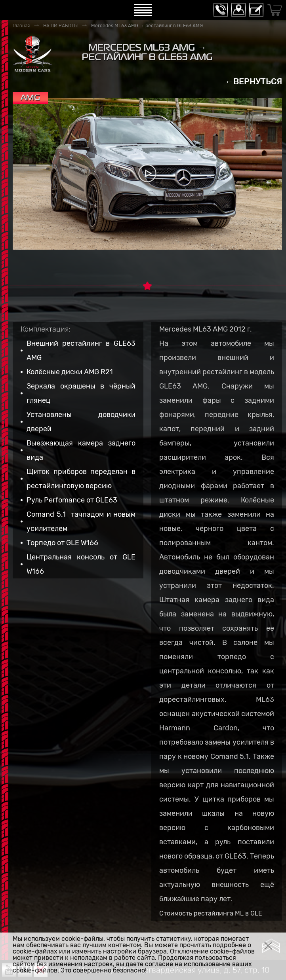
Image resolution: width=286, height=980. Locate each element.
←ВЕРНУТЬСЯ (254, 81)
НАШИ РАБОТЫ (60, 26)
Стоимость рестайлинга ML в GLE (211, 913)
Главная (21, 26)
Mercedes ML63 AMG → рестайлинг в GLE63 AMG (147, 26)
